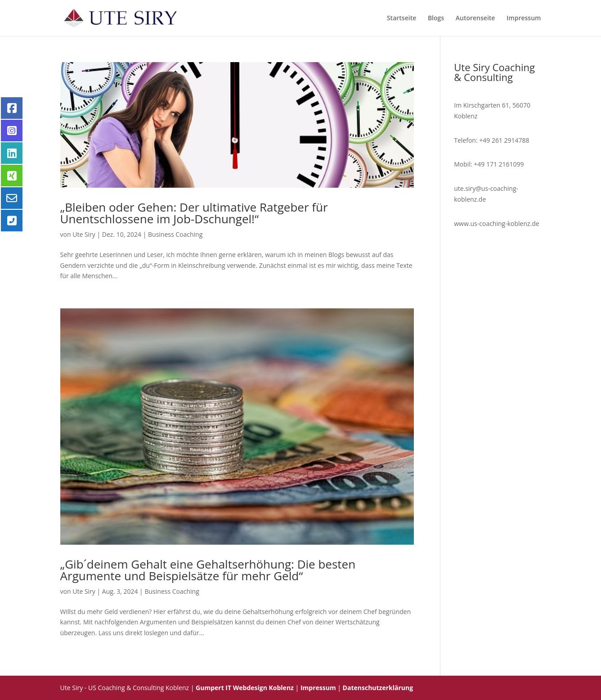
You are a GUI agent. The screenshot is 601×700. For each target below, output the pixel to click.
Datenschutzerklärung (378, 688)
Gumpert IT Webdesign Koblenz (245, 688)
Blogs (436, 18)
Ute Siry (84, 234)
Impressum (524, 18)
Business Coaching (175, 234)
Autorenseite (475, 18)
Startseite (401, 18)
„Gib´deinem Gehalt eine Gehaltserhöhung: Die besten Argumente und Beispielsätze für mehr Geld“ (208, 570)
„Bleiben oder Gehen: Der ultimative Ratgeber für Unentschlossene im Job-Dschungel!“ (194, 213)
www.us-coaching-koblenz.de (496, 224)
